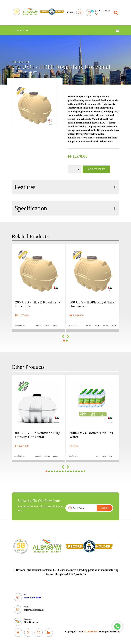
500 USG (55, 325)
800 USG (114, 325)
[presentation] (63, 336)
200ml (103, 455)
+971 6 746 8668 (33, 597)
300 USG (46, 325)
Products (21, 28)
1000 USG (37, 455)
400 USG (96, 325)
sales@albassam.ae (34, 609)
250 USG (38, 325)
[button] (64, 340)
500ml (111, 455)
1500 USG (87, 325)
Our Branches (32, 621)
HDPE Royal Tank (21, 60)
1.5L (97, 455)
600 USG (105, 325)
